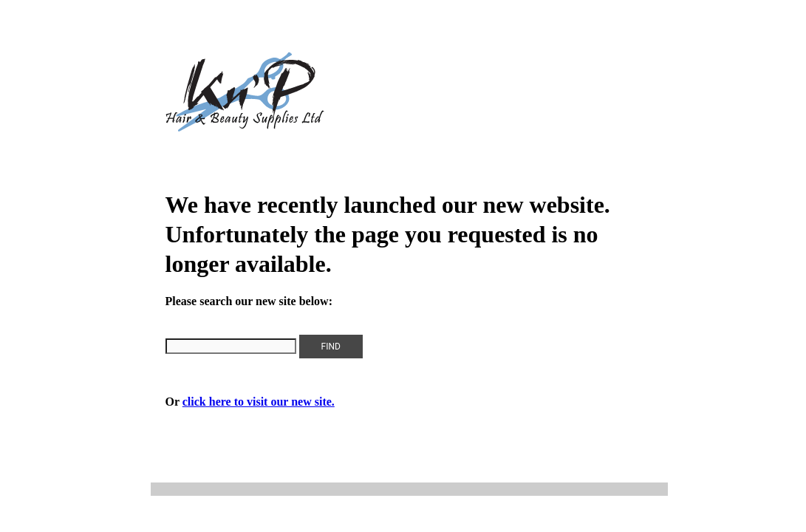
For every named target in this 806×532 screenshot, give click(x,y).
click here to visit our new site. (259, 402)
